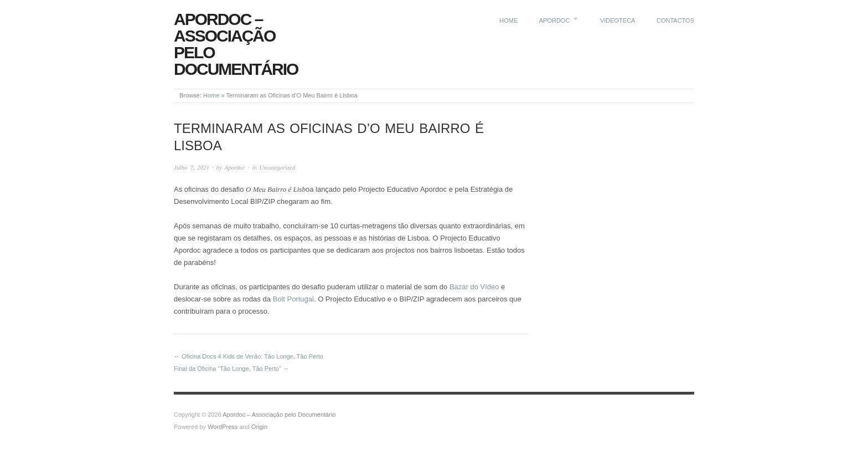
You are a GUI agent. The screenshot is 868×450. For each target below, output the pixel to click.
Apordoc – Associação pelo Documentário (236, 44)
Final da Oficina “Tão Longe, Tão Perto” (228, 369)
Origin (259, 427)
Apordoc (555, 21)
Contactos (675, 21)
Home (508, 21)
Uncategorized (277, 167)
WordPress (223, 427)
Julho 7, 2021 (192, 167)
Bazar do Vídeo (474, 287)
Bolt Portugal (293, 299)
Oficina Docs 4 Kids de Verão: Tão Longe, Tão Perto (252, 356)
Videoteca (618, 21)
